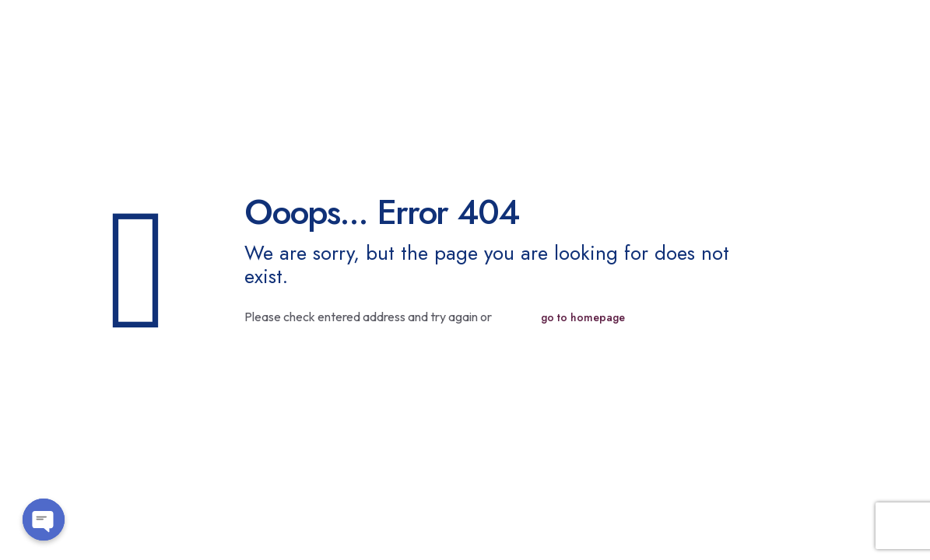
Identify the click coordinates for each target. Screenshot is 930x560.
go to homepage (583, 317)
